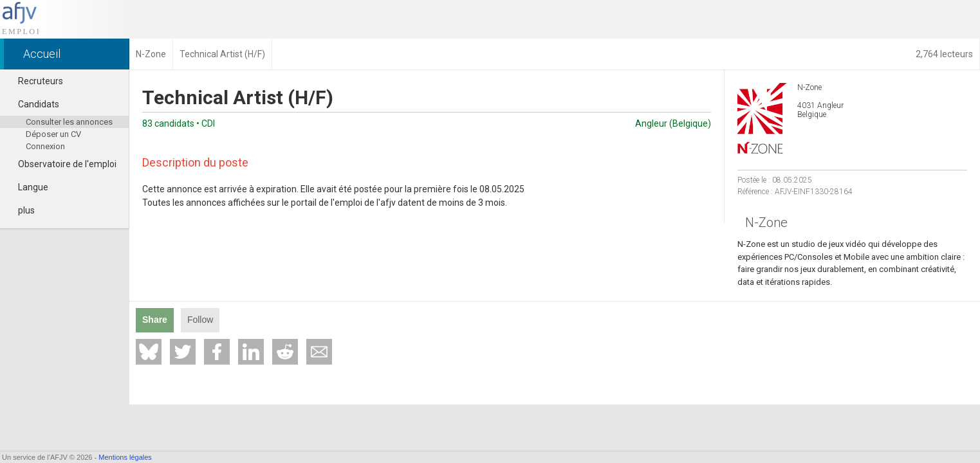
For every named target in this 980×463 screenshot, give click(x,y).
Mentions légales (125, 457)
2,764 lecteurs (944, 54)
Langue (27, 187)
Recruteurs (35, 81)
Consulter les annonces (69, 122)
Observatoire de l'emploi (61, 164)
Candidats (33, 104)
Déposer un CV (53, 134)
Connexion (45, 146)
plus (21, 210)
